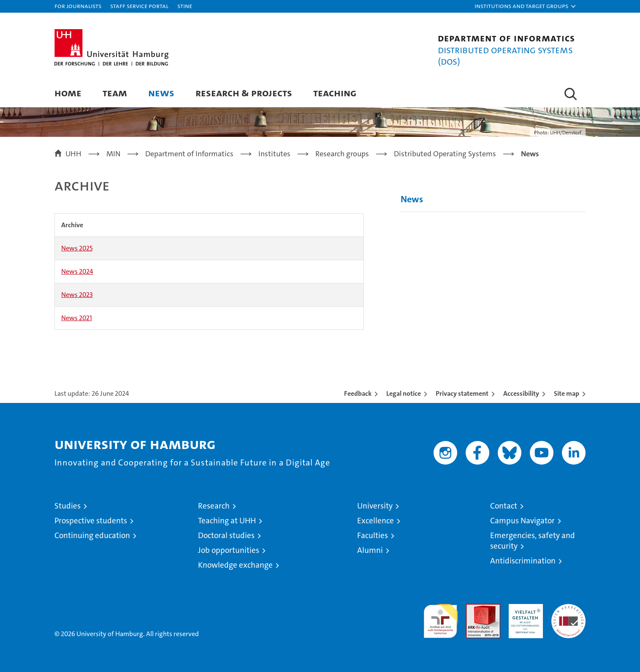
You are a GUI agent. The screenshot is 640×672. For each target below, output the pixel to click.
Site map (567, 393)
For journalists (78, 6)
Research (214, 506)
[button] (526, 6)
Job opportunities (229, 550)
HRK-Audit (524, 608)
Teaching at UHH (227, 521)
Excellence (376, 521)
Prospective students (91, 521)
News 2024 (77, 271)
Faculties (373, 535)
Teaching (335, 93)
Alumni (370, 550)
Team (115, 93)
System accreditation (568, 613)
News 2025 (77, 248)
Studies (68, 506)
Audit (474, 608)
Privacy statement (462, 393)
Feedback (358, 393)
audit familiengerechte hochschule (441, 617)
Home (68, 93)
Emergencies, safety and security (533, 541)
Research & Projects (244, 93)
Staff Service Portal (139, 6)
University (375, 506)
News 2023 (77, 295)
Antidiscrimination (523, 561)
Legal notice (404, 393)
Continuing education (92, 535)
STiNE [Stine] (185, 6)
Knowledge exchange (235, 565)
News (161, 93)
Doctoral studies (226, 535)
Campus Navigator (522, 521)
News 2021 (77, 318)
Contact (504, 506)
